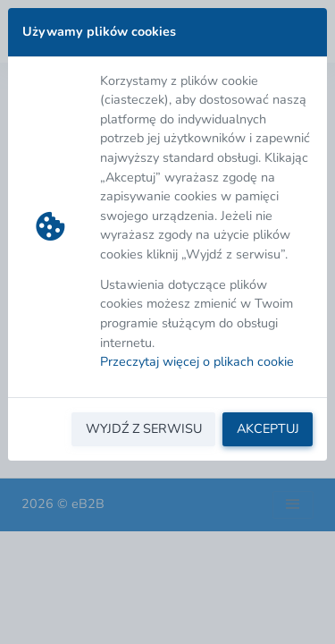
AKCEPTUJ (268, 428)
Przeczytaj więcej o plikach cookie (197, 361)
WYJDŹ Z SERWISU (144, 428)
